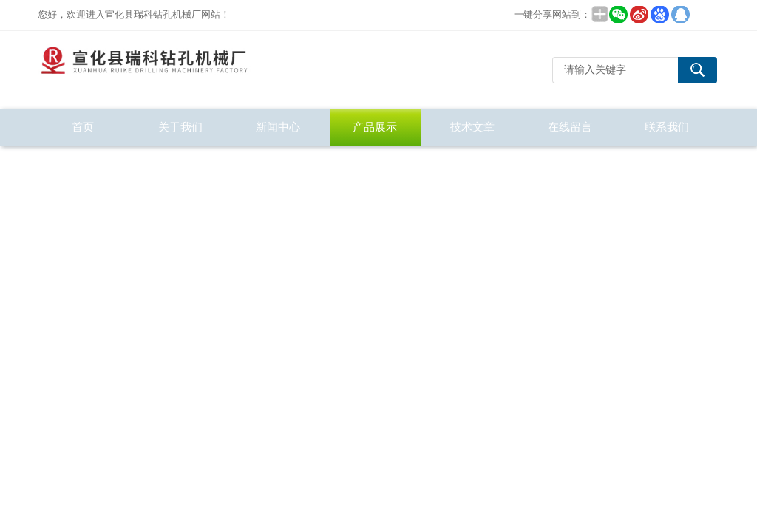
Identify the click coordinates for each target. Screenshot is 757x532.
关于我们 (180, 127)
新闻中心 (278, 127)
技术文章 (472, 127)
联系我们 (667, 127)
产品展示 (375, 127)
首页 (83, 127)
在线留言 (570, 127)
